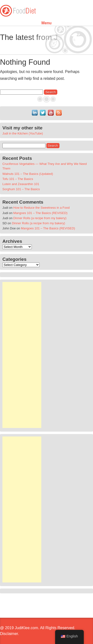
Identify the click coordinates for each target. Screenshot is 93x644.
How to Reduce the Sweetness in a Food (42, 208)
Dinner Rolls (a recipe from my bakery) (40, 218)
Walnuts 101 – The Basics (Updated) (28, 174)
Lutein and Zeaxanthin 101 (21, 184)
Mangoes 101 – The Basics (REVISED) (40, 213)
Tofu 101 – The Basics (18, 179)
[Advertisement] (22, 355)
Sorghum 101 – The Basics (21, 189)
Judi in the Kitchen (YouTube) (23, 133)
